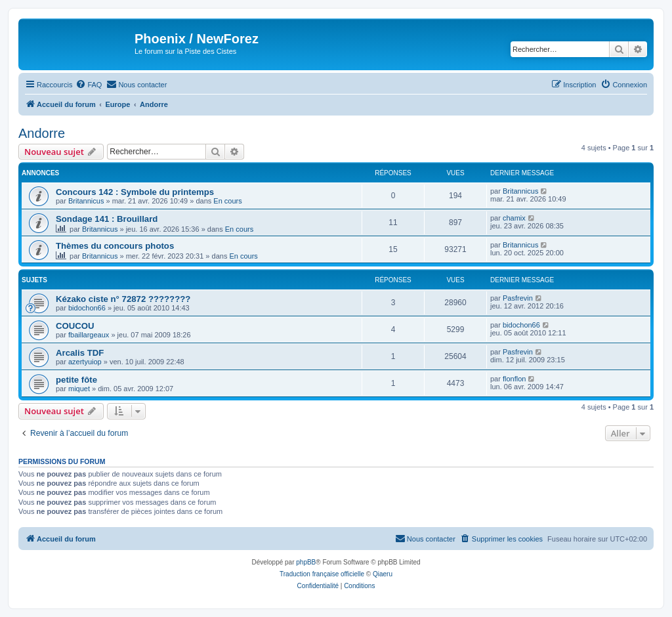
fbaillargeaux (89, 335)
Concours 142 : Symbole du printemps (135, 192)
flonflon (514, 379)
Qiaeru (383, 574)
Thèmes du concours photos (115, 246)
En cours (227, 201)
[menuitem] (89, 85)
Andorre (42, 133)
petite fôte (76, 380)
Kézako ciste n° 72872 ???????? (123, 299)
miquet (79, 389)
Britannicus (86, 201)
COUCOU (75, 326)
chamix (514, 218)
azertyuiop (85, 362)
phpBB (306, 562)
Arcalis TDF (80, 353)
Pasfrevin (518, 298)
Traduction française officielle (322, 574)
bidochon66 (87, 308)
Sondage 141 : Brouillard (107, 219)
